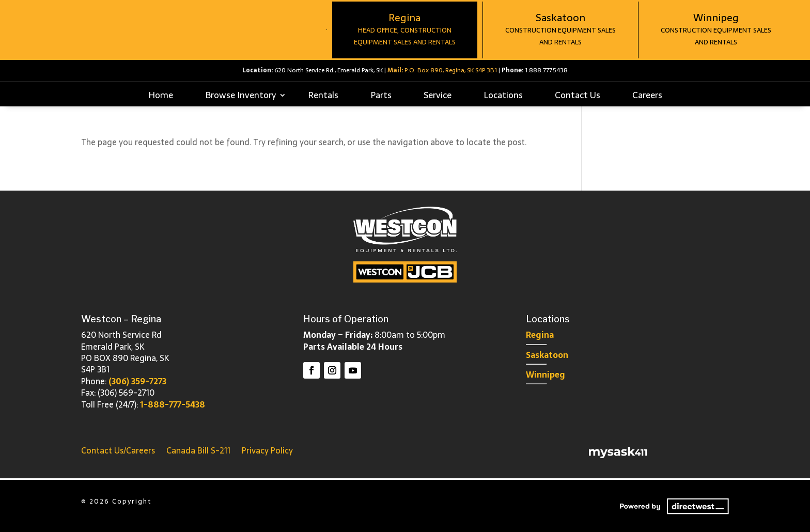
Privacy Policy (267, 449)
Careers (647, 95)
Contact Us (578, 95)
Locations (503, 95)
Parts (381, 95)
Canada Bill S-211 (198, 449)
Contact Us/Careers (118, 449)
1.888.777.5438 (546, 70)
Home (161, 95)
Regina (540, 335)
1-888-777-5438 (173, 404)
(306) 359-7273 (137, 381)
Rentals (323, 95)
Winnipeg (546, 374)
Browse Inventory (240, 95)
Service (438, 95)
